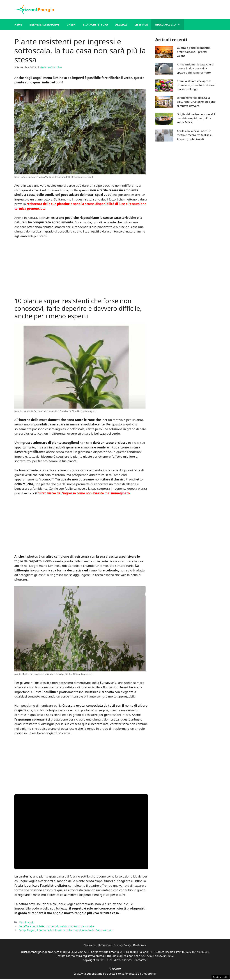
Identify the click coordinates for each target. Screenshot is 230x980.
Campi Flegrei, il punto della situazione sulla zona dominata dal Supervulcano (65, 930)
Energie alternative (44, 24)
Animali (121, 24)
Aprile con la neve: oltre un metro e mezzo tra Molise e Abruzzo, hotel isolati (194, 135)
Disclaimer (140, 945)
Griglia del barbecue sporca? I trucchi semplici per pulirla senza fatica (196, 118)
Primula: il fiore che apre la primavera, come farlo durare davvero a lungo (196, 85)
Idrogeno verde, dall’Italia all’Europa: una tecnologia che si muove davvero (196, 102)
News (18, 24)
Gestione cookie (220, 977)
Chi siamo (90, 945)
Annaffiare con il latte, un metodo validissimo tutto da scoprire (56, 926)
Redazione (105, 945)
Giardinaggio (169, 24)
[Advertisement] (81, 268)
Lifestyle (141, 24)
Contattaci (141, 960)
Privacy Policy (122, 945)
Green (71, 24)
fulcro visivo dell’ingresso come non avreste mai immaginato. (84, 493)
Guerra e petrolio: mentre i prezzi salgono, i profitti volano (194, 52)
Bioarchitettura (95, 24)
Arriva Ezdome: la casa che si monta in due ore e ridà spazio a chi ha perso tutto (195, 68)
